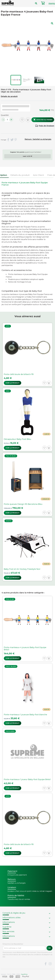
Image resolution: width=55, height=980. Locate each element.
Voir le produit (13, 383)
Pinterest (16, 140)
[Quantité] (7, 120)
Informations (9, 922)
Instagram (50, 964)
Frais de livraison (46, 126)
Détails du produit (9, 96)
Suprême (7, 927)
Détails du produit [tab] (20, 175)
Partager (8, 140)
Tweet (12, 140)
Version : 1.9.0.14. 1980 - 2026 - (14, 974)
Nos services (8, 931)
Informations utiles (12, 918)
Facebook (46, 964)
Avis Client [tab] (38, 175)
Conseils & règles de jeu (14, 913)
